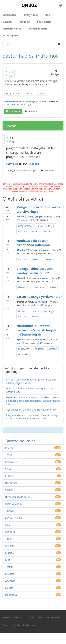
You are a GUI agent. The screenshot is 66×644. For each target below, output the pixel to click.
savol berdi (10, 105)
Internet (10, 448)
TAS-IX (9, 455)
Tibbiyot (10, 511)
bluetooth (24, 349)
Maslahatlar (9, 15)
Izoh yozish (33, 111)
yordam (42, 93)
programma (13, 93)
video (35, 231)
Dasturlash (40, 302)
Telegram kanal (38, 29)
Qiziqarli (39, 217)
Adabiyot (10, 581)
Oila (8, 525)
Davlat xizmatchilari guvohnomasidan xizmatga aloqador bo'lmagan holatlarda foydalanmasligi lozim (33, 401)
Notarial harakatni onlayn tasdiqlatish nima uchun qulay (31, 390)
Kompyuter (33, 102)
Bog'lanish (7, 618)
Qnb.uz (21, 340)
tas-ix (51, 226)
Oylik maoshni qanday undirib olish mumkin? (32, 410)
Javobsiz (25, 22)
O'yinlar (10, 546)
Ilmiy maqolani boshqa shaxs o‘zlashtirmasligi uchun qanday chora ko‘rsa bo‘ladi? (32, 417)
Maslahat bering (12, 29)
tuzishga (49, 311)
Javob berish (15, 111)
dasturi (22, 311)
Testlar (9, 567)
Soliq (8, 469)
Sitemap (41, 618)
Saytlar (9, 490)
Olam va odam (13, 504)
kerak (40, 226)
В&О (48, 15)
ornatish (50, 259)
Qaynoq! (7, 22)
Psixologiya (11, 595)
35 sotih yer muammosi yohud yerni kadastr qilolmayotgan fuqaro (31, 381)
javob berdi (34, 164)
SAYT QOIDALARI (28, 618)
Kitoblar (10, 574)
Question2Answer (26, 625)
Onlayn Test (31, 15)
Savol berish (44, 22)
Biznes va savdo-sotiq (17, 497)
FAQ (16, 618)
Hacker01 (22, 278)
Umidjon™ (22, 250)
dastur (29, 93)
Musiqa (9, 553)
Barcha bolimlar (20, 441)
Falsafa (9, 588)
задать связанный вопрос (23, 170)
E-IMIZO (10, 476)
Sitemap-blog (53, 618)
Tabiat (9, 539)
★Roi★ (21, 217)
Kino (8, 560)
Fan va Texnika (14, 518)
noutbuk (39, 349)
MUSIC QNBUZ (11, 35)
